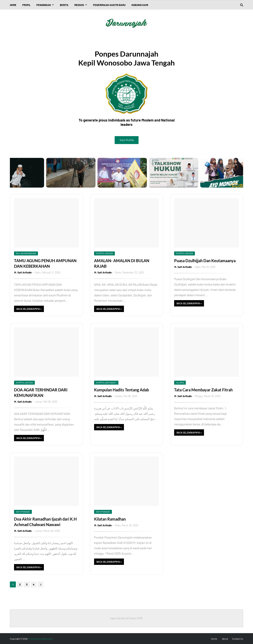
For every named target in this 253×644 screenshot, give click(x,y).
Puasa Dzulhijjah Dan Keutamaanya (205, 261)
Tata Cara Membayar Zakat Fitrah (203, 390)
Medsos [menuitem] (79, 5)
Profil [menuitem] (26, 5)
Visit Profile (127, 140)
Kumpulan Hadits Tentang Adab (121, 390)
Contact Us (238, 639)
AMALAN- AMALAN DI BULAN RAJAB (122, 263)
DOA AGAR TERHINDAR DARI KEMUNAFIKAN (41, 393)
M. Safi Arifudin (23, 272)
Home (214, 639)
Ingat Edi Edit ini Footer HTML (126, 618)
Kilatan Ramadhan (110, 519)
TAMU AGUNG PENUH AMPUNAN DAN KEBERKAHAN (45, 263)
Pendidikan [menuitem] (44, 5)
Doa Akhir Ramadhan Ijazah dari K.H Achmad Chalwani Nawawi (45, 522)
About (225, 639)
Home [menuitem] (13, 5)
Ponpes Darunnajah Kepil (40, 639)
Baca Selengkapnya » (29, 309)
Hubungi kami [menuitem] (140, 5)
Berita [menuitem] (64, 5)
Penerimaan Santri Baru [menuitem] (109, 5)
